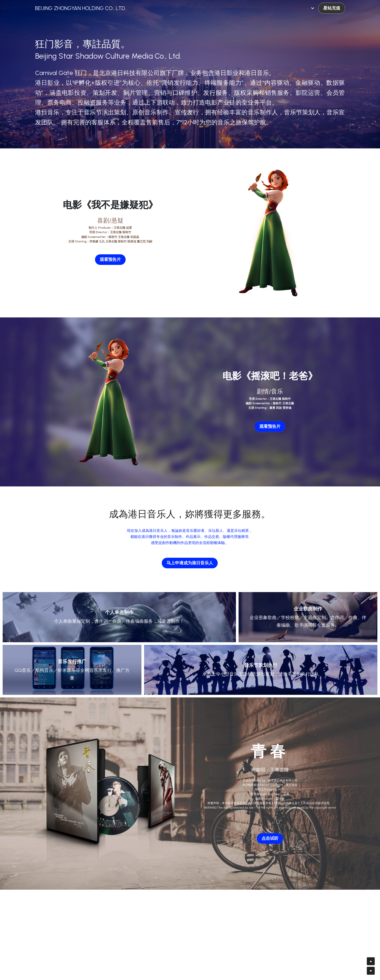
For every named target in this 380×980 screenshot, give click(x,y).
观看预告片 (110, 259)
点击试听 (270, 838)
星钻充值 (332, 8)
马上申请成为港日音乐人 (190, 563)
